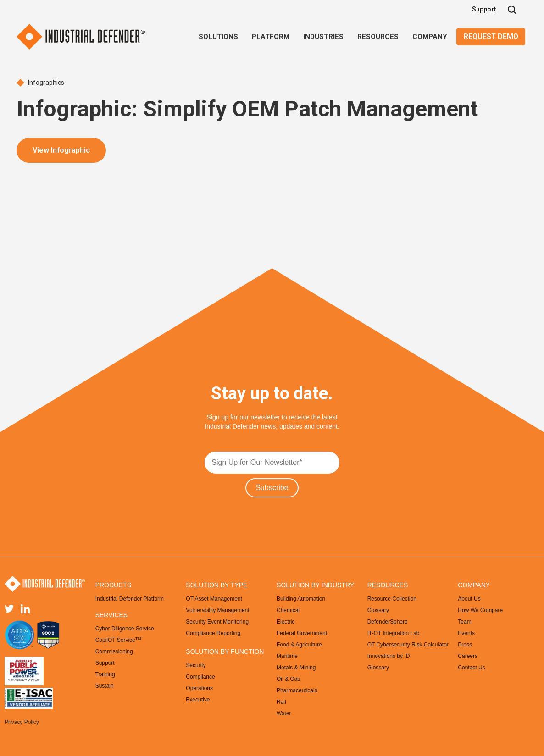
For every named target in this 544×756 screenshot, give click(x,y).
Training (105, 674)
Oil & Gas (288, 679)
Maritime (287, 656)
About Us (469, 599)
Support (484, 9)
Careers (468, 656)
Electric (286, 622)
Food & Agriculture (299, 645)
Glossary (378, 610)
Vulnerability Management (217, 610)
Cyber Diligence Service (125, 629)
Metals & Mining (296, 668)
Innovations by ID (389, 656)
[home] (81, 37)
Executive (198, 700)
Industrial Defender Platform (130, 599)
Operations (199, 688)
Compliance (200, 677)
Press (465, 645)
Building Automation (301, 599)
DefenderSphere (388, 622)
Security (196, 665)
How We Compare (480, 610)
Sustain (105, 686)
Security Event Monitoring (217, 622)
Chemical (288, 610)
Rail (281, 702)
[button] (218, 37)
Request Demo (491, 36)
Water (284, 713)
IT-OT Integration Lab (394, 633)
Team (464, 622)
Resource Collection (392, 599)
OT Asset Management (214, 599)
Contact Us (471, 668)
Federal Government (302, 633)
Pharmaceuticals (297, 690)
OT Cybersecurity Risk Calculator (408, 645)
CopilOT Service (118, 640)
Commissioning (114, 651)
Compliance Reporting (213, 633)
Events (466, 633)
